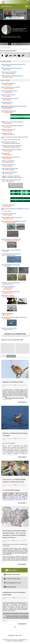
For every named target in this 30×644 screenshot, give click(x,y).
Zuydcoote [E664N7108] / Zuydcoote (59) (11, 265)
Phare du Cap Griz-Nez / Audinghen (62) (10, 292)
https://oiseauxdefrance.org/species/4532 (15, 398)
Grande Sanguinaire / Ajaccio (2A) (9, 142)
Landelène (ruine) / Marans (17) (8, 129)
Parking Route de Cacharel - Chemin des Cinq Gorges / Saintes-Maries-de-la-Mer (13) (14, 107)
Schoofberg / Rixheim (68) (7, 313)
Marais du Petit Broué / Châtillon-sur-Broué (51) (12, 76)
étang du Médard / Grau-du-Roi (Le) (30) (10, 157)
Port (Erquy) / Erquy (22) (7, 133)
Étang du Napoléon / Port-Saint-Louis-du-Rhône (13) (13, 64)
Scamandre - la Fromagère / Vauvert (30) (10, 176)
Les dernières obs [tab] (5, 48)
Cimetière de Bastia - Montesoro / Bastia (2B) (12, 150)
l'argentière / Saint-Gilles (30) (8, 161)
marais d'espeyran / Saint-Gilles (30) (10, 168)
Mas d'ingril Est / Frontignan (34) (9, 214)
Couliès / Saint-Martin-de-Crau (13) (9, 91)
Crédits (20, 635)
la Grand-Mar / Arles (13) (7, 102)
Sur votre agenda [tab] (11, 356)
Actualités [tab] (4, 356)
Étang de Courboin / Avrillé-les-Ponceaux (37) (12, 217)
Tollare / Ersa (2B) (5, 153)
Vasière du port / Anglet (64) (8, 295)
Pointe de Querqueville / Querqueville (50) (11, 239)
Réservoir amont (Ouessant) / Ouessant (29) (11, 68)
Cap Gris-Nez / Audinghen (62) (8, 287)
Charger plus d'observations (15, 334)
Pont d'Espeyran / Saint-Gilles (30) (9, 172)
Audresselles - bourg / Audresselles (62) (10, 283)
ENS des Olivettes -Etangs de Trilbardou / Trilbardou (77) (14, 317)
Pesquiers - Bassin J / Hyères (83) (9, 328)
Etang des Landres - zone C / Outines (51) (11, 250)
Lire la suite (22, 402)
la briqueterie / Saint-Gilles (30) (8, 165)
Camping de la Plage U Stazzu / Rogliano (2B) (12, 146)
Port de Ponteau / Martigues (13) (9, 111)
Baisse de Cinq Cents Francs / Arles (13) (10, 87)
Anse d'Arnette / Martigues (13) (8, 83)
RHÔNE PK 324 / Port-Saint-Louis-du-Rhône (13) (12, 122)
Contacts (17, 635)
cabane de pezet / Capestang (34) (9, 72)
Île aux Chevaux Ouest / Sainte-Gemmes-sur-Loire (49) (14, 221)
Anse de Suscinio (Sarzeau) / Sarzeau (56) (11, 254)
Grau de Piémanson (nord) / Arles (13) (10, 99)
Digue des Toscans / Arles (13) (8, 95)
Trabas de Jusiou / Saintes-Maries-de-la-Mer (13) (12, 126)
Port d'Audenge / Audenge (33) (8, 205)
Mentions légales (11, 635)
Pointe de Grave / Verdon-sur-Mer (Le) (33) (11, 180)
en (28, 6)
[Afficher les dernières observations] (8, 51)
